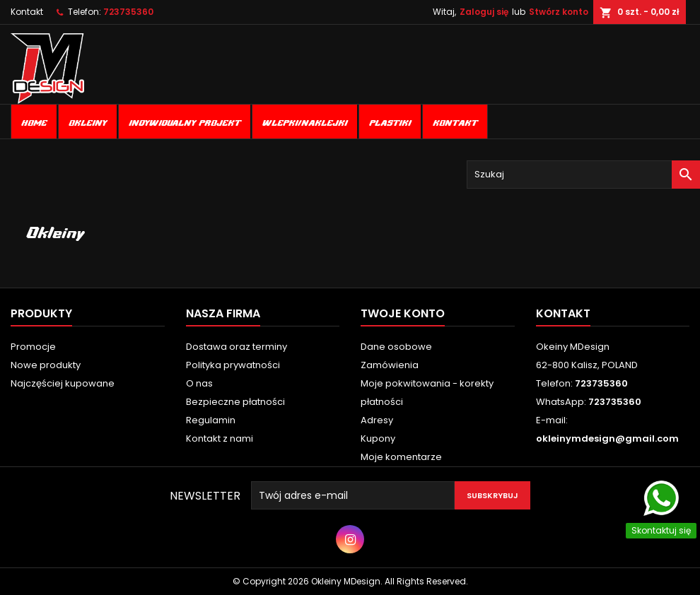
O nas (199, 383)
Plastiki (390, 121)
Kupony (378, 438)
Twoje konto (403, 313)
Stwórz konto (559, 12)
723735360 (128, 12)
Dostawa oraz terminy (237, 347)
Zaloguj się (484, 12)
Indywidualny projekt (185, 121)
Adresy (377, 420)
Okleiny (88, 121)
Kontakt (27, 12)
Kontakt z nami (220, 438)
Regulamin (211, 420)
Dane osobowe (396, 347)
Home (34, 121)
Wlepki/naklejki (305, 121)
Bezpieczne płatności (235, 402)
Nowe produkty (46, 365)
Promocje (33, 347)
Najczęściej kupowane (63, 383)
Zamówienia (390, 365)
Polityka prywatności (233, 365)
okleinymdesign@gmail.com (607, 438)
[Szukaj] (583, 175)
